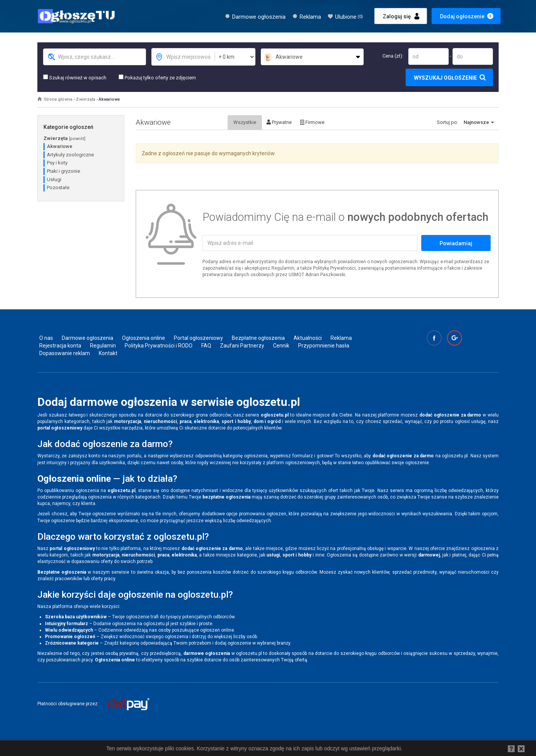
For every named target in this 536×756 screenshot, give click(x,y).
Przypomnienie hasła (324, 346)
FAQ (206, 346)
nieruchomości (160, 421)
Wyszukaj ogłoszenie (445, 78)
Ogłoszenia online (144, 338)
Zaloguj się (397, 16)
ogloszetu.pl (275, 415)
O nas (46, 338)
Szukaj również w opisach (75, 77)
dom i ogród (267, 421)
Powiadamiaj (456, 243)
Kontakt (108, 353)
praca (185, 421)
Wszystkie (245, 122)
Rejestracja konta (60, 346)
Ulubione (349, 17)
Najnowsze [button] (479, 122)
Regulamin (103, 346)
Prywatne (279, 122)
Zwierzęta (86, 99)
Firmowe (312, 122)
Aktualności (308, 338)
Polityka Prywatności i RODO (159, 346)
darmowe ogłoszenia (207, 653)
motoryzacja (128, 421)
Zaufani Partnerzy (242, 346)
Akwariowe (109, 99)
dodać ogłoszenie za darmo (450, 415)
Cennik (281, 346)
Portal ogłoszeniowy (198, 338)
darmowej (429, 555)
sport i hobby (236, 421)
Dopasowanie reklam (65, 353)
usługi (273, 555)
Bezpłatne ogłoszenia (258, 338)
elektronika (206, 421)
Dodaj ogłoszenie (462, 16)
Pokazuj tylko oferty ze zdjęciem (157, 77)
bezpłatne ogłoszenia (226, 497)
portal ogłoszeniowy (60, 428)
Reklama (310, 17)
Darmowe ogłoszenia (259, 17)
